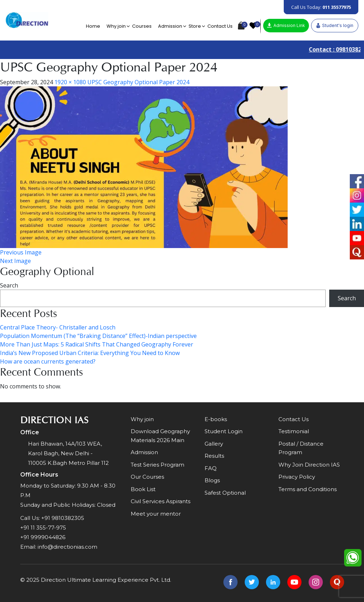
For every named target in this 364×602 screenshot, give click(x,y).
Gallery (214, 444)
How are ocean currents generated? (48, 361)
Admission (170, 26)
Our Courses (147, 477)
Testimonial (294, 432)
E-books (216, 419)
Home (93, 26)
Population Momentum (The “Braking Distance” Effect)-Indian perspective (98, 336)
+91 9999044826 (43, 537)
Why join (116, 26)
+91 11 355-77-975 (43, 528)
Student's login (335, 26)
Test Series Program (157, 465)
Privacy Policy (297, 477)
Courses (142, 26)
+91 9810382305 (63, 518)
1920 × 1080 (70, 82)
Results (214, 456)
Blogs (212, 481)
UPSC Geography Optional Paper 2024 (138, 82)
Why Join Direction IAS (309, 465)
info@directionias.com (67, 547)
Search (9, 285)
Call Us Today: (321, 7)
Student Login (224, 432)
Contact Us (220, 26)
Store (195, 26)
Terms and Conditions (308, 489)
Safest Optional (225, 493)
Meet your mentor (156, 514)
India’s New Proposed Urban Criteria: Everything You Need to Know (90, 353)
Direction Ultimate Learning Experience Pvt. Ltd (105, 580)
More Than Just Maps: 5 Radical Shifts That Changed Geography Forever (97, 344)
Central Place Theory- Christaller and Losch (58, 327)
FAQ (211, 468)
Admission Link (286, 25)
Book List (143, 489)
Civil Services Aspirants (161, 502)
